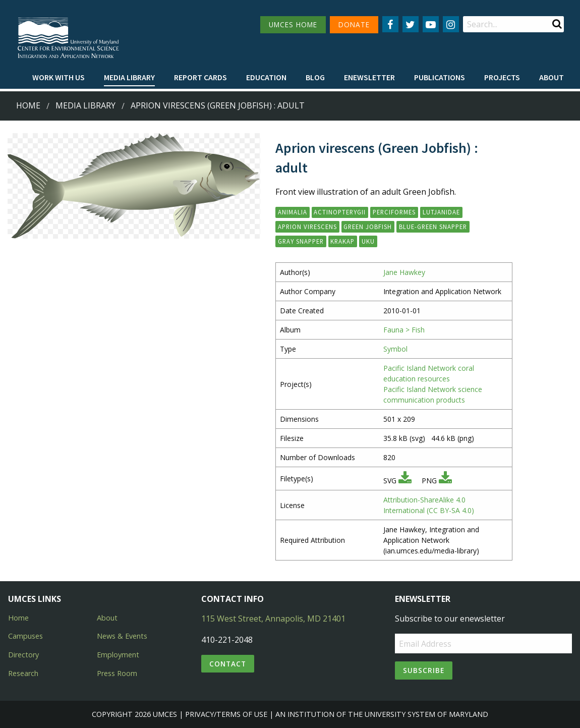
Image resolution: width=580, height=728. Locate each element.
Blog (315, 77)
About (552, 77)
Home (28, 105)
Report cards (200, 77)
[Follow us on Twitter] (411, 24)
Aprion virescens (307, 227)
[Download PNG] (445, 481)
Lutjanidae (441, 212)
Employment (118, 655)
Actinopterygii (340, 212)
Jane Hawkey (404, 272)
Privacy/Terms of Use (226, 714)
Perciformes (394, 212)
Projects (502, 77)
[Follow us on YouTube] (431, 24)
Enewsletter (369, 77)
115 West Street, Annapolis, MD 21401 (273, 619)
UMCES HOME (293, 24)
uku (368, 241)
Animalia (293, 212)
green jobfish (368, 227)
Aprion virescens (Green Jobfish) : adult (218, 105)
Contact (228, 664)
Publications (440, 77)
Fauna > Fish (404, 330)
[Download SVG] (405, 481)
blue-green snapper (433, 227)
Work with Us (59, 77)
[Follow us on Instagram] (451, 24)
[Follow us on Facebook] (390, 24)
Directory (23, 655)
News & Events (122, 636)
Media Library (129, 77)
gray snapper (301, 241)
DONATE (354, 24)
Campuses (25, 636)
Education (266, 77)
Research (23, 673)
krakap (342, 241)
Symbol (395, 349)
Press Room (117, 673)
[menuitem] (59, 78)
